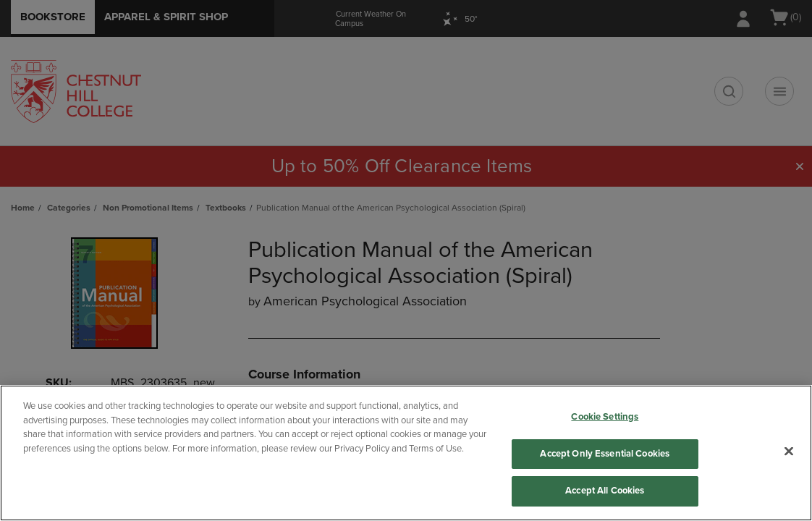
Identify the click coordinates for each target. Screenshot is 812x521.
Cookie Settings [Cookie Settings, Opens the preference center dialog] (605, 417)
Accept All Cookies (605, 491)
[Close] (789, 452)
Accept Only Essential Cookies (605, 454)
